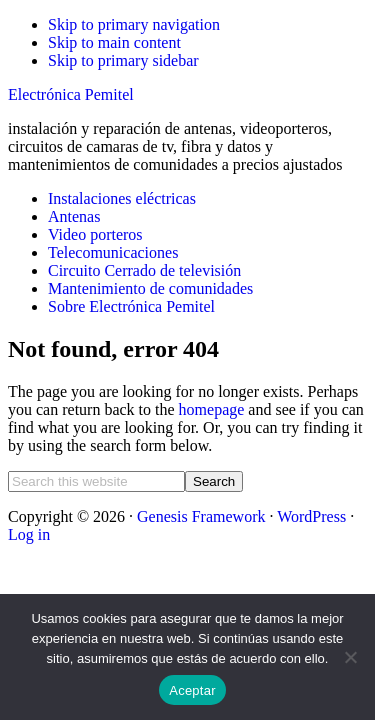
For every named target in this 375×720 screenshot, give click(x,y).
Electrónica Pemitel (71, 94)
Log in (29, 534)
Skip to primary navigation (134, 24)
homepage (212, 409)
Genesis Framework (201, 516)
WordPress (311, 516)
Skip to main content (114, 42)
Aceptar (192, 690)
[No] (350, 657)
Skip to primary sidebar (123, 60)
